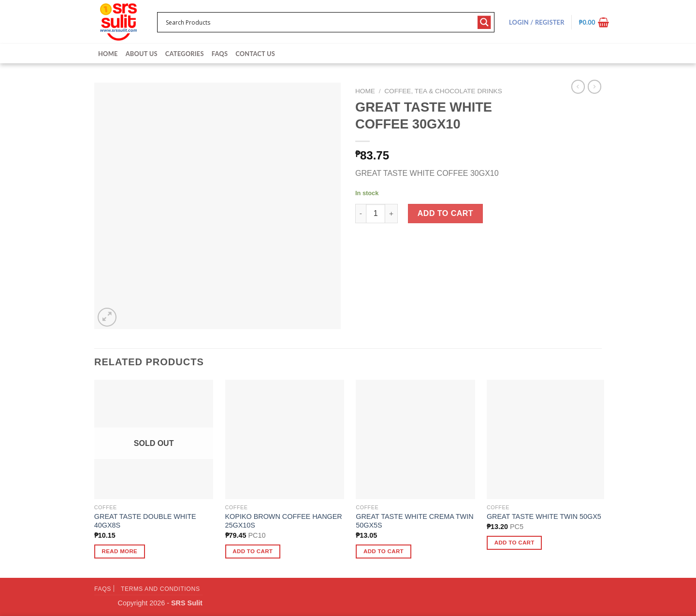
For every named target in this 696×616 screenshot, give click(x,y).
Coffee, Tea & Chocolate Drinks (443, 91)
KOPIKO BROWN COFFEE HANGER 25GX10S (284, 521)
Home (108, 54)
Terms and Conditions (160, 589)
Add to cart (445, 213)
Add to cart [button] (253, 551)
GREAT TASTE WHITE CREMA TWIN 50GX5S (414, 521)
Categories (185, 54)
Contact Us (255, 54)
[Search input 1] (319, 22)
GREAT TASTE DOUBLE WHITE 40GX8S (145, 521)
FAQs (220, 54)
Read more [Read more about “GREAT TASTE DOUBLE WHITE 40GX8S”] (120, 551)
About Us (142, 54)
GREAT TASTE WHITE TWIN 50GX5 (544, 516)
